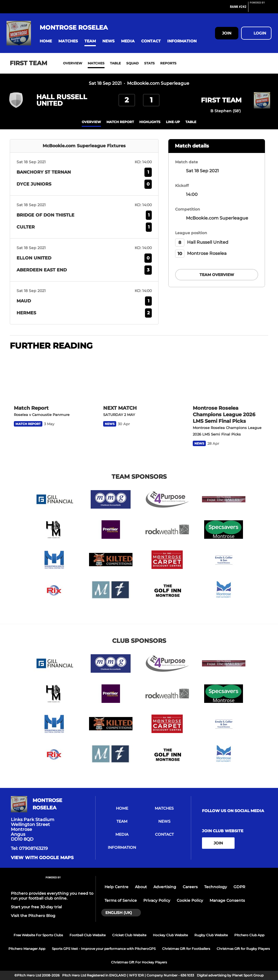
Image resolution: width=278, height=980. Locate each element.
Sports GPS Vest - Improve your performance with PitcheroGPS (104, 949)
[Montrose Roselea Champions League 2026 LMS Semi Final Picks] (228, 378)
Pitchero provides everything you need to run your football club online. (52, 896)
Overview (73, 63)
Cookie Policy (190, 900)
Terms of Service (121, 900)
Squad (132, 63)
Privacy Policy (157, 900)
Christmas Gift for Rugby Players (243, 949)
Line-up (173, 122)
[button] (46, 41)
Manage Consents (227, 900)
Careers (190, 887)
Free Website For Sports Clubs (38, 935)
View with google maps (42, 858)
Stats (149, 63)
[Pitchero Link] (261, 9)
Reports (168, 63)
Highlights (150, 122)
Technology (216, 887)
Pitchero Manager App (27, 949)
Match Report (120, 122)
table (191, 122)
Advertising (165, 887)
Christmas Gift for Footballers (186, 949)
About (141, 887)
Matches (96, 63)
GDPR (239, 887)
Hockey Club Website (170, 935)
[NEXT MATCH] (139, 378)
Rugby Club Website (211, 935)
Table (115, 63)
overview (91, 122)
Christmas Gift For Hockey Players (139, 962)
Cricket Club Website (129, 935)
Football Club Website (88, 935)
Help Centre (116, 887)
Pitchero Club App (249, 935)
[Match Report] (50, 378)
